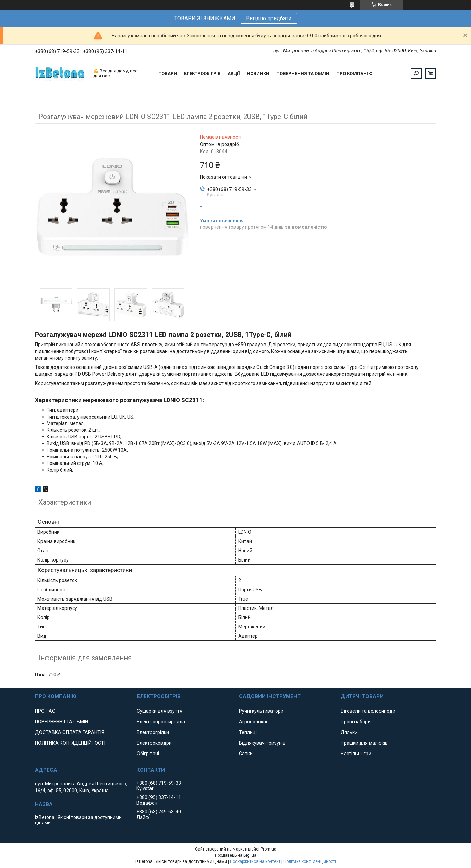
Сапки (246, 754)
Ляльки (349, 732)
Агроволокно (254, 722)
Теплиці (248, 732)
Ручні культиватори (261, 711)
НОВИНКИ (258, 74)
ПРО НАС (45, 711)
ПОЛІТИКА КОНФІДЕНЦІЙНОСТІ (70, 743)
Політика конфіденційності (310, 861)
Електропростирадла (161, 722)
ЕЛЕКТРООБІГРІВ (202, 74)
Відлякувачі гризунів (262, 743)
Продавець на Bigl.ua (236, 855)
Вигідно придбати (269, 18)
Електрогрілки (153, 732)
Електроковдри (154, 743)
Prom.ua (268, 849)
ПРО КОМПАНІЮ (354, 74)
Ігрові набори (356, 722)
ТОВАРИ (168, 74)
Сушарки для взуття (160, 711)
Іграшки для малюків (364, 743)
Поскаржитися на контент (255, 861)
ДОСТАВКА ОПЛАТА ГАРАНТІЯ (70, 732)
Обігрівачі (148, 754)
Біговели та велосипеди (368, 711)
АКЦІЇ (234, 74)
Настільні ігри (356, 754)
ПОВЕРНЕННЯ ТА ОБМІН (303, 74)
